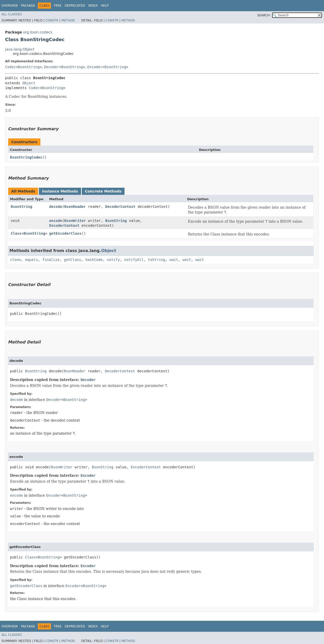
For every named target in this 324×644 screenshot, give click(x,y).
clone (15, 260)
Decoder (52, 67)
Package (28, 6)
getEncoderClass (65, 233)
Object (29, 83)
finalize (51, 260)
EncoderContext (64, 225)
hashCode (94, 260)
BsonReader (75, 207)
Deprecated (75, 6)
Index (93, 6)
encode (56, 221)
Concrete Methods (103, 191)
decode (56, 207)
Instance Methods (60, 191)
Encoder (95, 67)
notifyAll (134, 260)
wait (174, 260)
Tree (58, 6)
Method (68, 20)
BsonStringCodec (26, 157)
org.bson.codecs (38, 32)
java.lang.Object (20, 49)
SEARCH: (264, 15)
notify (113, 260)
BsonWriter (75, 221)
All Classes (12, 14)
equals (32, 260)
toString (157, 260)
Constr (52, 20)
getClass (72, 260)
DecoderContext (120, 207)
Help (105, 6)
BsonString (29, 67)
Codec (10, 67)
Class (16, 233)
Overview (10, 6)
